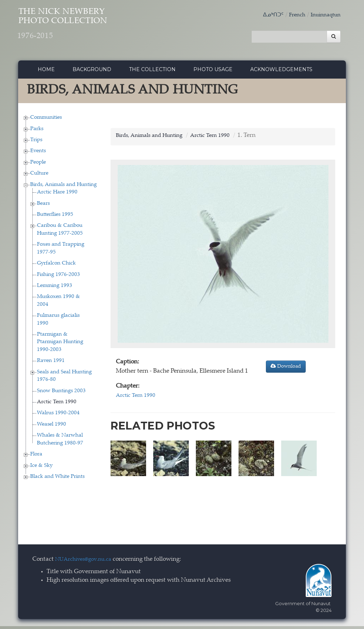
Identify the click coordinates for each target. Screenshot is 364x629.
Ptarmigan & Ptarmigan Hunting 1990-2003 (60, 345)
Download (286, 369)
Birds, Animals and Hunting (63, 188)
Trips (36, 143)
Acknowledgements (281, 72)
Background (92, 72)
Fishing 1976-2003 (58, 278)
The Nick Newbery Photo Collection (84, 29)
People (38, 165)
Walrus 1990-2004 (58, 416)
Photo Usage (213, 72)
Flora (36, 457)
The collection (152, 72)
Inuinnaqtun (323, 15)
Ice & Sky (41, 468)
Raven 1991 (51, 364)
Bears (43, 206)
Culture (39, 177)
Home (46, 72)
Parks (37, 132)
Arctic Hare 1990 (57, 195)
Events (38, 154)
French (292, 15)
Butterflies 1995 (55, 217)
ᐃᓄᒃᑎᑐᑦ (266, 15)
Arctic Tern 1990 (57, 405)
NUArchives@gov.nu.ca (87, 563)
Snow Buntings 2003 (61, 394)
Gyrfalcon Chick (56, 266)
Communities (46, 120)
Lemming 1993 (55, 289)
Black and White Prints (57, 479)
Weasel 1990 (52, 427)
